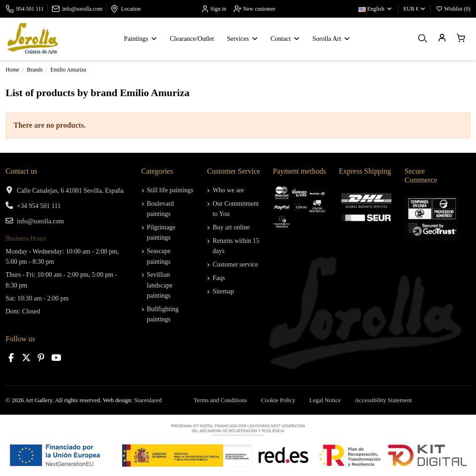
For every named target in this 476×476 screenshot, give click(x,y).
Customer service (235, 264)
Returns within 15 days (236, 246)
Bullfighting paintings (163, 314)
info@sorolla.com (83, 9)
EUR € (414, 9)
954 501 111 (30, 9)
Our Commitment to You (235, 209)
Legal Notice (325, 400)
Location (131, 9)
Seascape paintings (159, 256)
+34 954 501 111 (39, 206)
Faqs (218, 278)
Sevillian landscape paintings (160, 285)
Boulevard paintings (160, 209)
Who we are (228, 190)
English (376, 9)
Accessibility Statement (383, 400)
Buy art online (231, 227)
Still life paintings (170, 190)
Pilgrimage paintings (161, 232)
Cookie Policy (278, 400)
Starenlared (148, 400)
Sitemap (223, 291)
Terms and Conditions (221, 400)
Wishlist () (453, 9)
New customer (255, 9)
